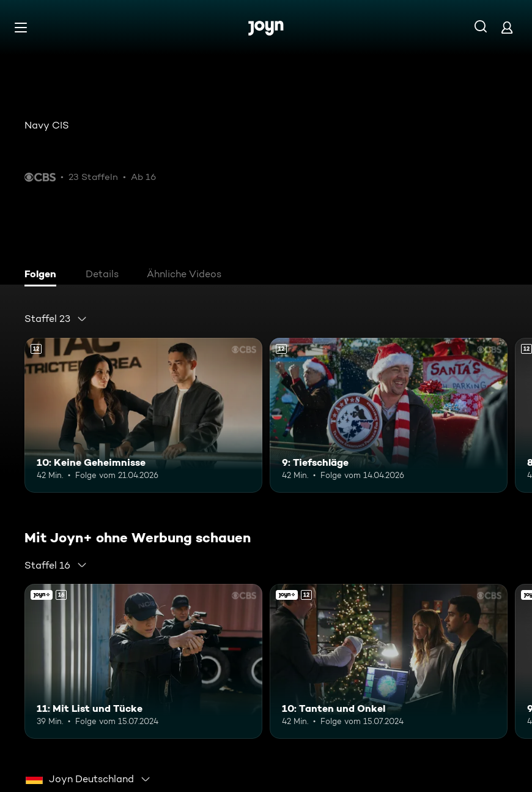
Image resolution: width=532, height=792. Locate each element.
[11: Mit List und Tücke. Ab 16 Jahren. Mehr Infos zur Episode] (143, 661)
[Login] (507, 27)
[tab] (43, 275)
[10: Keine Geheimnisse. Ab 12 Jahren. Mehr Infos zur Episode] (143, 415)
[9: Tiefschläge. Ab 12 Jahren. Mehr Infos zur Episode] (389, 415)
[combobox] (56, 319)
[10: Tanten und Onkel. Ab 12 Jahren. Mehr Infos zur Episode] (389, 661)
